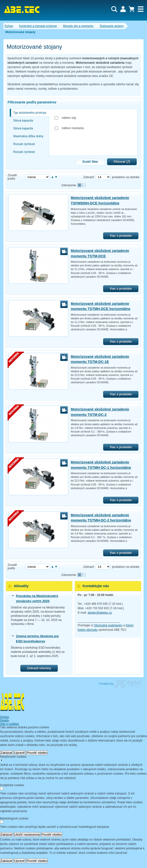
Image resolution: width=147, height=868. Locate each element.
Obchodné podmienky (108, 625)
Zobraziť (89, 177)
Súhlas (5, 717)
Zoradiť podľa (12, 177)
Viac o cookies (9, 724)
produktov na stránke (126, 177)
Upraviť (20, 753)
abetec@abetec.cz (100, 613)
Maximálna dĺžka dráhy (28, 136)
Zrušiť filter (90, 162)
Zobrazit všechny (39, 668)
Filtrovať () (122, 162)
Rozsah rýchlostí (24, 144)
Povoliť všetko (37, 753)
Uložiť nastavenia (27, 835)
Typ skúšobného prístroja (30, 113)
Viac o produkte (121, 236)
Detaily (5, 720)
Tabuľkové (84, 185)
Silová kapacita (23, 121)
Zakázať (6, 753)
